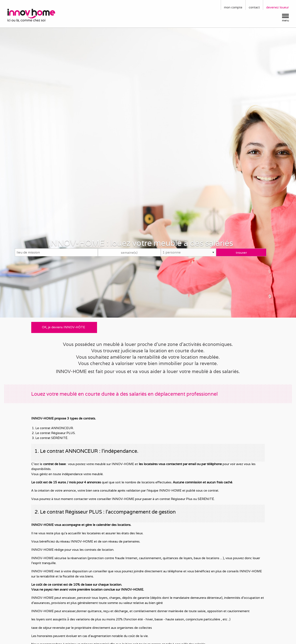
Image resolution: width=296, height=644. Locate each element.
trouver (241, 252)
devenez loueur (277, 7)
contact (254, 7)
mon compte (233, 7)
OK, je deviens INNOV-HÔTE (64, 327)
